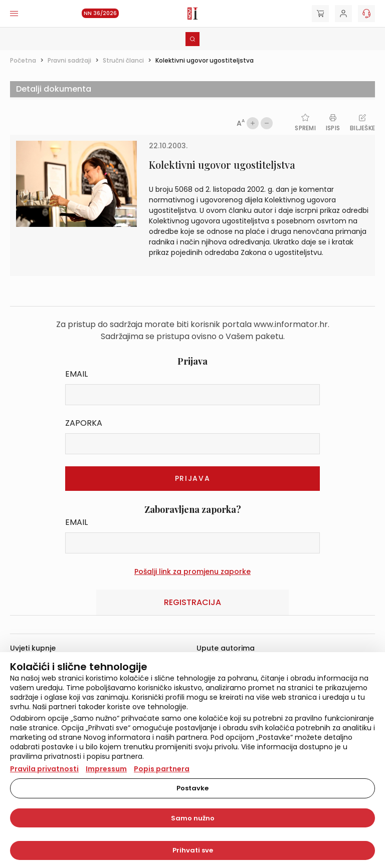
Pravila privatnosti (44, 769)
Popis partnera (162, 769)
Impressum (106, 769)
